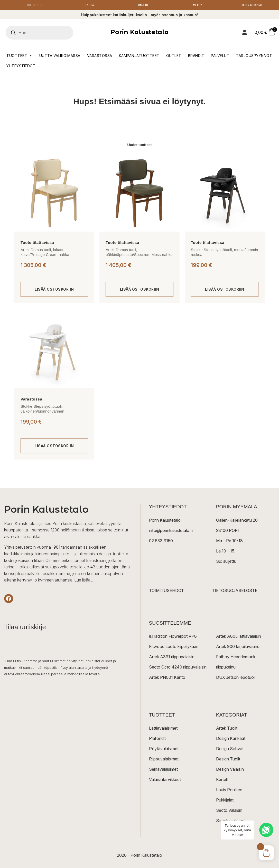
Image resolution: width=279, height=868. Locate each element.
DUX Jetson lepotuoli (236, 679)
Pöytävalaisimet (164, 750)
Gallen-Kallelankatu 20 (237, 521)
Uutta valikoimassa (60, 57)
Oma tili (143, 6)
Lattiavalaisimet (163, 729)
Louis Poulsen (229, 791)
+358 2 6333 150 (252, 6)
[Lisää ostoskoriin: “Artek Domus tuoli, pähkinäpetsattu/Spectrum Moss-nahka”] (139, 291)
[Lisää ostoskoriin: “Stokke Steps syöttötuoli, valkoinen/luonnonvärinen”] (54, 447)
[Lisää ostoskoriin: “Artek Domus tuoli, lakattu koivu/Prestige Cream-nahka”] (54, 291)
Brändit (196, 57)
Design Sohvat (230, 750)
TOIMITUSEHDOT (166, 592)
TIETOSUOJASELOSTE (235, 592)
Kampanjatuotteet (139, 57)
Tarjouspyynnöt (254, 57)
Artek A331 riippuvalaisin (172, 658)
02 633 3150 (161, 542)
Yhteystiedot (21, 67)
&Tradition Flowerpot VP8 (173, 637)
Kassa (90, 6)
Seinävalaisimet (163, 770)
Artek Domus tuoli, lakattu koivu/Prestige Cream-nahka (45, 254)
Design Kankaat (231, 740)
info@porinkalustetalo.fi (171, 532)
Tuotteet (20, 57)
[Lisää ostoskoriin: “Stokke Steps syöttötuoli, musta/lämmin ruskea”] (225, 291)
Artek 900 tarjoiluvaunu (238, 648)
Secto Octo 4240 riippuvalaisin (178, 668)
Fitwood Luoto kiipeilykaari (174, 648)
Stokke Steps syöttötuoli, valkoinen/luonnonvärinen (42, 410)
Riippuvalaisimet (164, 760)
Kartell (222, 781)
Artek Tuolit (227, 729)
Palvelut (220, 57)
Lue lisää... (83, 581)
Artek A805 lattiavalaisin (239, 637)
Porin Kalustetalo (139, 34)
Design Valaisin (230, 770)
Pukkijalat (225, 801)
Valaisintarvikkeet (165, 781)
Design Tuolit (228, 760)
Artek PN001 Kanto (167, 679)
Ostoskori (35, 6)
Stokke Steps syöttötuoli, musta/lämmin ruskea (225, 254)
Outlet (174, 57)
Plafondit (157, 740)
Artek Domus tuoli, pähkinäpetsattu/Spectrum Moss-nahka (139, 254)
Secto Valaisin (229, 812)
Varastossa (100, 57)
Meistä (198, 6)
